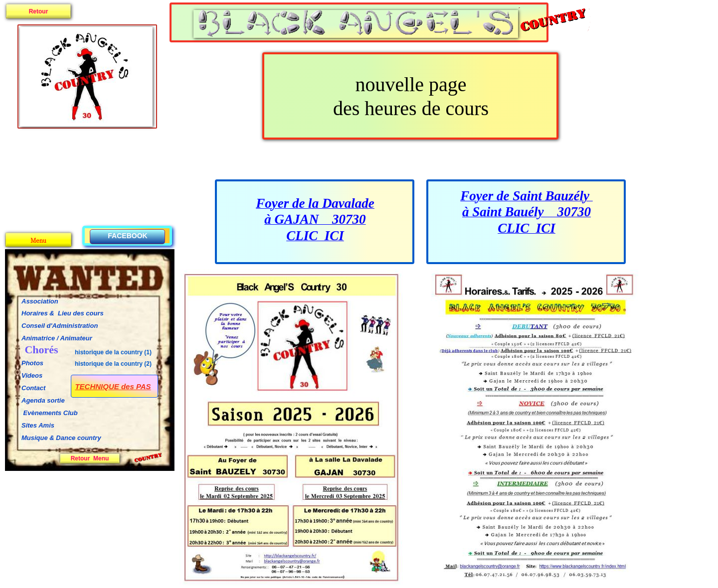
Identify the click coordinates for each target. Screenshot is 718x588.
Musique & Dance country (62, 438)
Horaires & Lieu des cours (63, 313)
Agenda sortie (43, 400)
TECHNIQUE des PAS (113, 386)
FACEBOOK (127, 236)
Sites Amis (38, 425)
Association (40, 301)
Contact (33, 388)
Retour (39, 11)
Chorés (41, 350)
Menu (38, 240)
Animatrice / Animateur (57, 338)
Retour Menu (90, 458)
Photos (32, 363)
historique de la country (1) (113, 352)
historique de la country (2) (113, 364)
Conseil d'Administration (60, 326)
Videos (32, 375)
